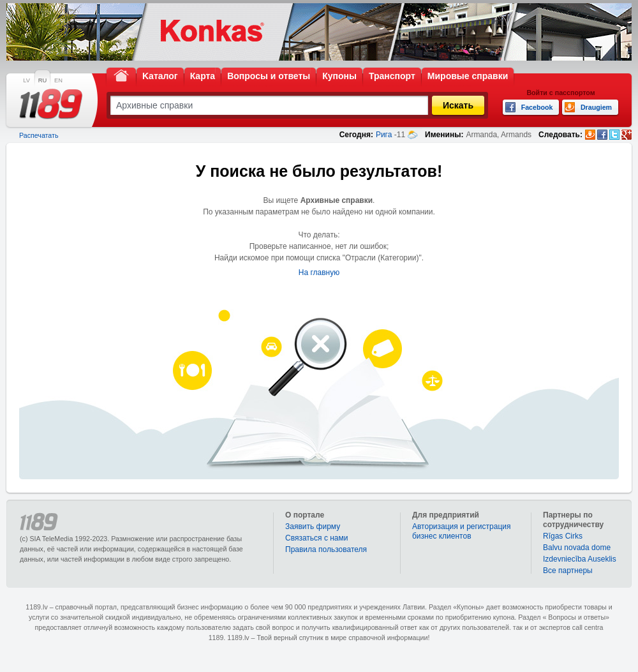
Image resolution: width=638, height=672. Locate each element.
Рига (384, 135)
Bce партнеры (568, 571)
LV (26, 80)
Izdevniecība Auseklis (580, 559)
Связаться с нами (316, 538)
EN (58, 80)
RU (42, 80)
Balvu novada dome (577, 548)
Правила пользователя (326, 549)
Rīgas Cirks (563, 536)
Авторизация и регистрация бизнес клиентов (462, 531)
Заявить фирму (313, 526)
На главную (319, 273)
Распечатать (39, 135)
